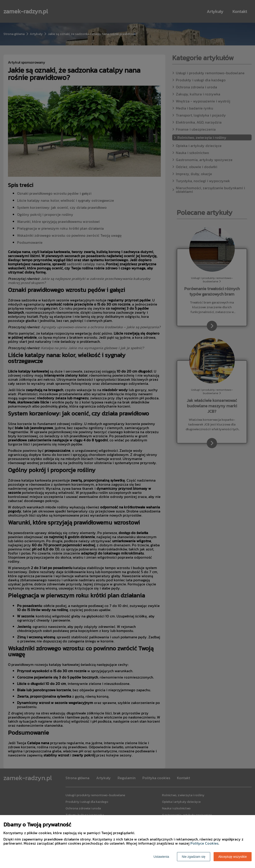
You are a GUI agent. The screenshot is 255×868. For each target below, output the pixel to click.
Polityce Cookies (204, 843)
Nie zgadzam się (194, 857)
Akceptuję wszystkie (233, 857)
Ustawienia (161, 857)
